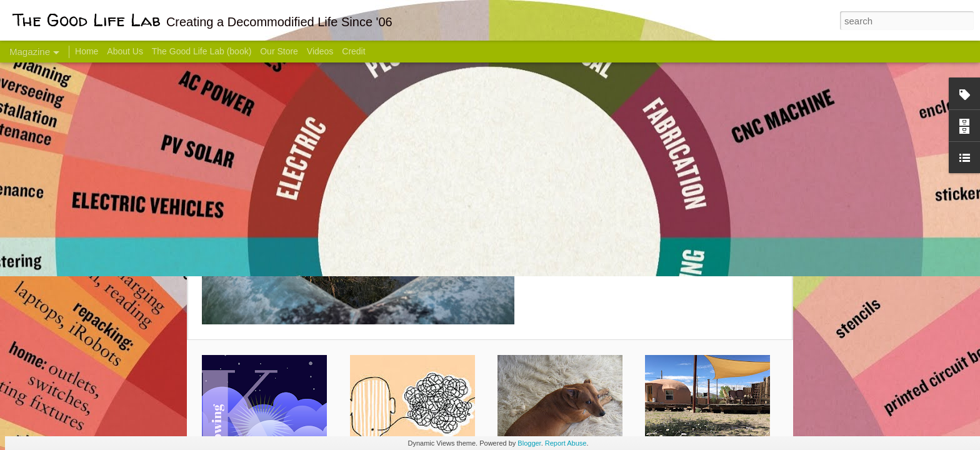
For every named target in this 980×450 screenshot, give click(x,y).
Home (87, 51)
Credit (353, 51)
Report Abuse (566, 443)
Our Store (279, 51)
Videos (320, 51)
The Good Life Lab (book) (202, 51)
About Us (125, 51)
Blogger (529, 443)
